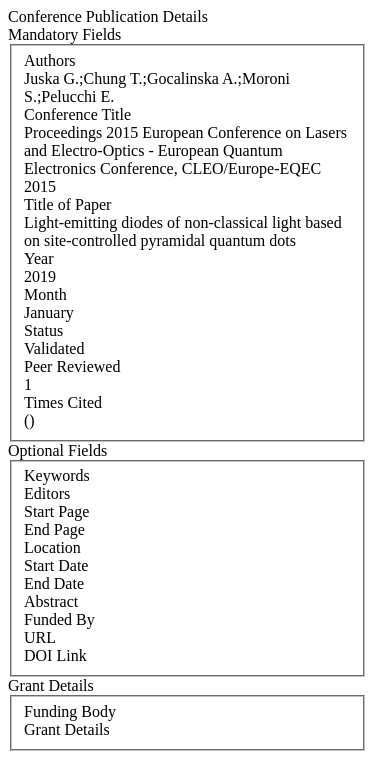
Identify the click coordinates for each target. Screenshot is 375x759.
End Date (54, 583)
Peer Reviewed (72, 366)
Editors (47, 493)
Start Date (56, 565)
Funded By (59, 619)
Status (43, 330)
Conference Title (77, 114)
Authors (50, 60)
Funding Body (70, 711)
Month (45, 294)
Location (52, 547)
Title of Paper (67, 204)
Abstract (51, 601)
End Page (54, 529)
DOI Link (55, 655)
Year (38, 258)
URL (40, 637)
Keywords (57, 475)
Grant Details (67, 729)
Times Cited (63, 402)
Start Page (56, 511)
